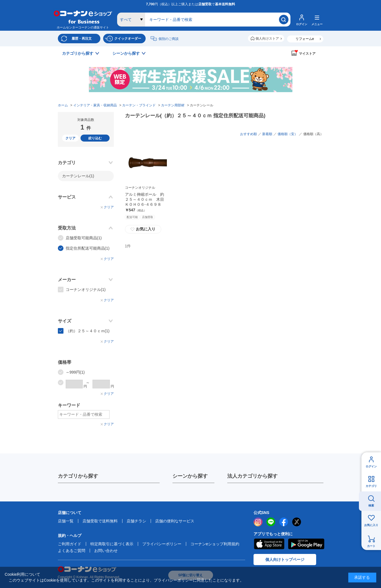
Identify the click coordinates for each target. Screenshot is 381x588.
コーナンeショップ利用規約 (215, 544)
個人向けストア (267, 39)
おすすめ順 (249, 134)
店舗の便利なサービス (175, 521)
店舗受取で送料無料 (100, 521)
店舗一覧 (66, 521)
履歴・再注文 (82, 39)
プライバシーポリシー (162, 544)
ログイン (371, 466)
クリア (70, 138)
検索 (371, 505)
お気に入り (371, 525)
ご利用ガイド (70, 544)
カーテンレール (78, 176)
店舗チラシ (136, 521)
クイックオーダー (128, 39)
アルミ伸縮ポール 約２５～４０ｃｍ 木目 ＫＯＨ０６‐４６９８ (146, 199)
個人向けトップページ (285, 560)
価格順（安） (288, 134)
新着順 (267, 134)
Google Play (306, 544)
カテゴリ (371, 486)
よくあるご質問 (72, 551)
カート (371, 546)
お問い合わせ (106, 551)
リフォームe (305, 39)
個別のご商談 (169, 39)
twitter (297, 522)
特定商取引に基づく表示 (112, 544)
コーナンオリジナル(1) (86, 290)
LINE (271, 522)
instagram (258, 522)
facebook (284, 522)
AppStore (269, 544)
